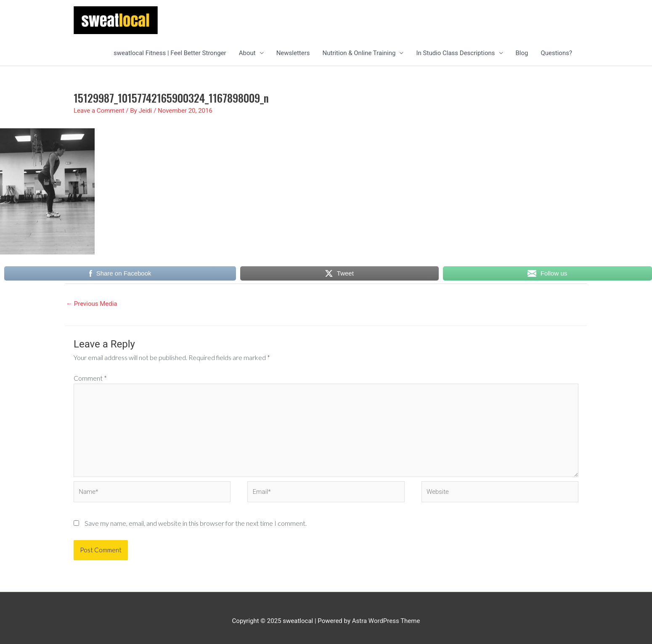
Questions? (556, 53)
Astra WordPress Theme (386, 621)
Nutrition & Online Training (359, 53)
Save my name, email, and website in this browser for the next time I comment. (196, 523)
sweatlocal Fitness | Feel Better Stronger (170, 53)
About (247, 53)
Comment (90, 378)
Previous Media (92, 304)
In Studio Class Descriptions (455, 53)
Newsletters (293, 53)
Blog (522, 53)
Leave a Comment (99, 111)
